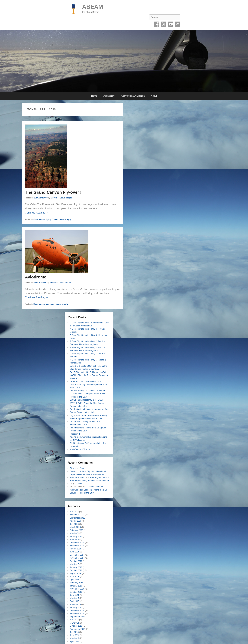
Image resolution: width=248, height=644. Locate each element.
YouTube (171, 24)
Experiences (39, 219)
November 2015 (77, 589)
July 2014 (74, 620)
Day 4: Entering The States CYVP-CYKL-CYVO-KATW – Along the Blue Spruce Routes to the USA (89, 394)
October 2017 (76, 561)
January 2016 (76, 586)
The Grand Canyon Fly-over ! (53, 192)
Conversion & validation (133, 96)
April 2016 (75, 580)
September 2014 (77, 617)
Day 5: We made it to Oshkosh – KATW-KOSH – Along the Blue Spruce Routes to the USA (89, 375)
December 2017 (77, 555)
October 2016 (76, 570)
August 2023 (76, 521)
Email (178, 24)
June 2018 (75, 552)
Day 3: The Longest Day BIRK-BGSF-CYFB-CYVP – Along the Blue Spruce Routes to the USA (87, 403)
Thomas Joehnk (77, 477)
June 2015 (75, 595)
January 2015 (76, 607)
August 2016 (76, 573)
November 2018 (77, 546)
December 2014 (77, 611)
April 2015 (75, 601)
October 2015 (76, 592)
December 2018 (77, 543)
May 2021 (74, 533)
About (154, 96)
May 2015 (74, 598)
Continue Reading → (37, 213)
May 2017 (74, 564)
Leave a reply (66, 198)
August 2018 (76, 549)
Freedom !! (75, 434)
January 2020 (76, 536)
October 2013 (76, 626)
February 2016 (77, 583)
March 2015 (75, 604)
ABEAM (93, 7)
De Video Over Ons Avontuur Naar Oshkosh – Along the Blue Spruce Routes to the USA (89, 384)
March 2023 (75, 527)
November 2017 (77, 558)
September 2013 (77, 629)
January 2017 (76, 567)
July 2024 (74, 512)
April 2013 (75, 641)
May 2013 (74, 638)
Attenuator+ (109, 96)
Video (55, 219)
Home (94, 96)
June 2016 (75, 576)
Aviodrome (36, 277)
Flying (48, 219)
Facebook (157, 24)
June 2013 (75, 635)
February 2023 (77, 530)
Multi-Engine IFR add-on (81, 449)
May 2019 (74, 539)
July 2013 (74, 632)
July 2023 (74, 524)
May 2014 (74, 623)
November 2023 (77, 515)
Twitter (164, 24)
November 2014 (77, 614)
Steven (54, 198)
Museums (50, 304)
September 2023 (77, 518)
